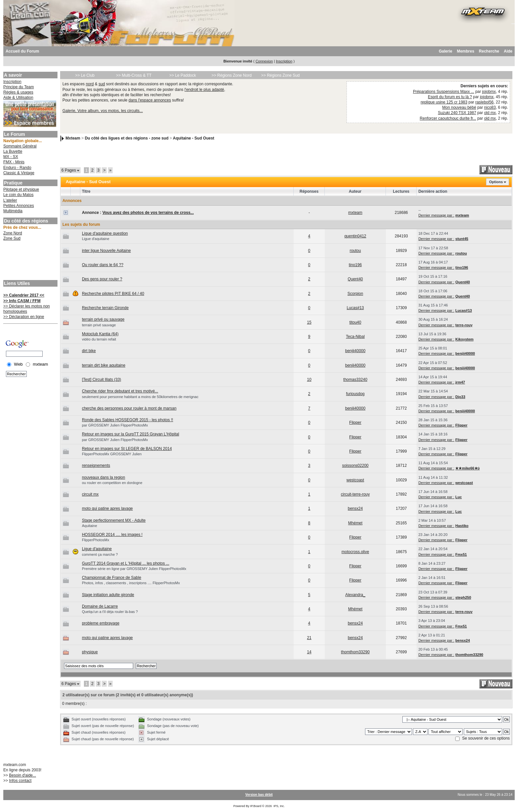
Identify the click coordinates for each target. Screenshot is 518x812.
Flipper (355, 423)
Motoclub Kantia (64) (100, 334)
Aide (508, 51)
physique (90, 652)
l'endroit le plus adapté (204, 90)
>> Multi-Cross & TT (134, 75)
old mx (490, 113)
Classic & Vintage (19, 173)
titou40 (355, 322)
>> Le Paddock (183, 75)
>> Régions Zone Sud (281, 75)
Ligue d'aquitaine (96, 239)
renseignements (96, 466)
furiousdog (355, 394)
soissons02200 (355, 466)
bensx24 (355, 508)
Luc (459, 497)
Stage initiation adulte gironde (108, 595)
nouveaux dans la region (104, 477)
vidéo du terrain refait (99, 339)
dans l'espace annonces (150, 100)
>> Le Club (85, 75)
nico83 (490, 107)
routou (355, 251)
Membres (466, 51)
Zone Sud (12, 238)
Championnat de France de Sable (111, 578)
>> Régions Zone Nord (231, 75)
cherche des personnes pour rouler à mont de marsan (129, 408)
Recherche (489, 51)
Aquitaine (90, 526)
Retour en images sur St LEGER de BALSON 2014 (127, 449)
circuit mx (90, 494)
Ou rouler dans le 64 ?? (103, 265)
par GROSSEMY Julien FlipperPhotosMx (115, 425)
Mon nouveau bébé (459, 107)
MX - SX (11, 157)
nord (90, 84)
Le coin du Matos (18, 195)
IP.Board (256, 806)
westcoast (355, 480)
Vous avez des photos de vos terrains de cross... (148, 213)
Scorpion (355, 294)
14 (309, 652)
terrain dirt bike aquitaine (104, 365)
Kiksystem (464, 339)
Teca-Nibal (355, 337)
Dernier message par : (436, 215)
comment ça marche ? (100, 554)
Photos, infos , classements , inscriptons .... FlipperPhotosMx (131, 583)
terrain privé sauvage (99, 325)
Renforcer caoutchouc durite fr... (448, 118)
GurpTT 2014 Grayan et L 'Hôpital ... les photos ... (126, 563)
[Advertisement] (30, 261)
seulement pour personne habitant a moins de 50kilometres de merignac (140, 397)
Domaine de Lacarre (100, 606)
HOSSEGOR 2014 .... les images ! (112, 535)
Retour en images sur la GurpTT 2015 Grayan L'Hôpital (130, 434)
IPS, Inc (279, 806)
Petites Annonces (19, 206)
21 (309, 638)
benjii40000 (355, 351)
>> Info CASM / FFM (22, 301)
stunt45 (462, 239)
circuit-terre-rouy (355, 494)
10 (309, 380)
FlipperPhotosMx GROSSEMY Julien (112, 454)
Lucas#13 (355, 308)
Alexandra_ (355, 595)
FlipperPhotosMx (96, 540)
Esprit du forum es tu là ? (450, 97)
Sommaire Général (20, 146)
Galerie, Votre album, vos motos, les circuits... (103, 111)
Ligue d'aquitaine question (105, 233)
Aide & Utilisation (18, 98)
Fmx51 (461, 554)
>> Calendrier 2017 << (24, 295)
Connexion (264, 61)
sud (102, 84)
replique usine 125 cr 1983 (444, 102)
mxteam (355, 213)
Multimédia (13, 211)
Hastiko (462, 526)
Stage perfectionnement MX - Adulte (114, 520)
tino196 (355, 265)
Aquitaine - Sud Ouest (193, 138)
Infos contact (20, 781)
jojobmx (489, 92)
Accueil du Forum (22, 51)
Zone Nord (13, 233)
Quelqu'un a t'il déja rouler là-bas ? (110, 612)
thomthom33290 (355, 652)
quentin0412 (355, 236)
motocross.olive (355, 552)
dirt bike (89, 351)
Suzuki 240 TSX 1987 (457, 113)
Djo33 (460, 397)
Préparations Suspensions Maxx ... (444, 92)
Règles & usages (18, 92)
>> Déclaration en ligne (24, 317)
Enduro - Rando (17, 168)
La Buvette (13, 151)
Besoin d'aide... (22, 775)
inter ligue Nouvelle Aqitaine (106, 251)
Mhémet (355, 523)
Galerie (445, 51)
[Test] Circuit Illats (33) (102, 380)
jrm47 (460, 382)
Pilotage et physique (21, 189)
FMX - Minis (14, 162)
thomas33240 (355, 380)
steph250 (463, 597)
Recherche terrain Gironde (105, 308)
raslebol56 (484, 102)
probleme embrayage (101, 623)
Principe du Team (19, 87)
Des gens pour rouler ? (102, 279)
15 (309, 322)
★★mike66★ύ (467, 468)
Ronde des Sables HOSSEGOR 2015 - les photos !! (128, 420)
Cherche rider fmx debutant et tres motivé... (120, 391)
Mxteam (73, 138)
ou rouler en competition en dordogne (112, 483)
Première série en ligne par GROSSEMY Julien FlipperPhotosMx (134, 569)
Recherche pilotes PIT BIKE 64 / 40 (113, 294)
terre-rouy (464, 325)
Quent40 (355, 279)
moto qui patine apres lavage (107, 508)
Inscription (284, 61)
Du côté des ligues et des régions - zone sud (127, 138)
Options (496, 182)
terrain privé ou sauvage (103, 319)
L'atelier (10, 200)
